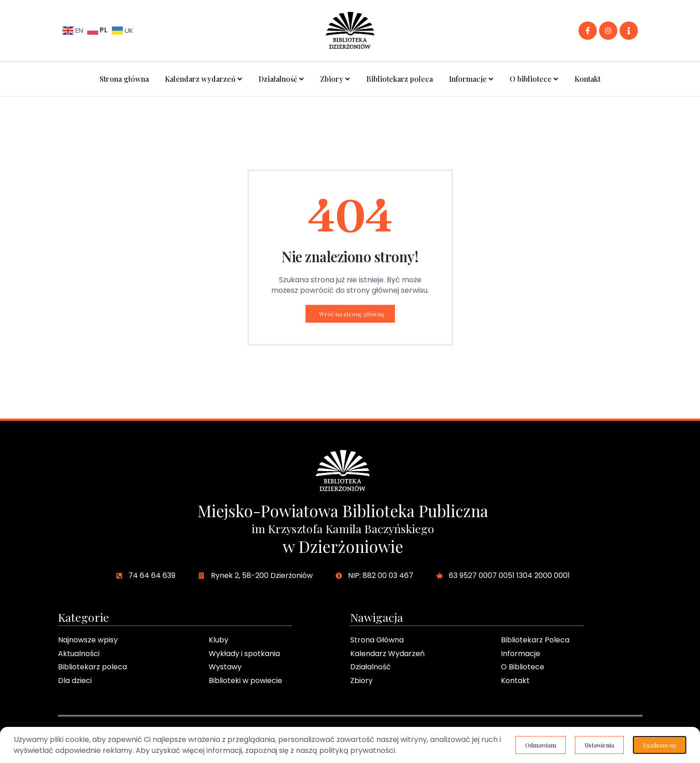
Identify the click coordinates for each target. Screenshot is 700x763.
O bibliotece (534, 79)
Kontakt (587, 79)
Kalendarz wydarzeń (204, 79)
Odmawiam (660, 744)
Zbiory (335, 79)
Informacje (471, 79)
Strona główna (124, 79)
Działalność (281, 79)
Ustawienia (597, 744)
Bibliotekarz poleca (400, 79)
